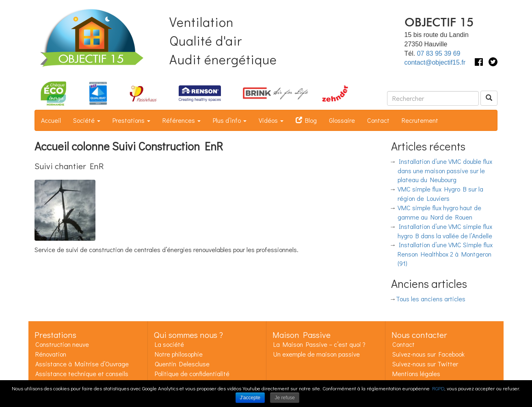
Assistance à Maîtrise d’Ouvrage (82, 364)
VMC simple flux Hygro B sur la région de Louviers (441, 194)
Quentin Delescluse (182, 364)
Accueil (51, 120)
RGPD (438, 388)
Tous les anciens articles (431, 299)
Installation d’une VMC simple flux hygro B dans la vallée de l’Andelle (445, 231)
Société (87, 120)
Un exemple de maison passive (317, 354)
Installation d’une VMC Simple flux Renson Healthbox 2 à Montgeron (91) (445, 254)
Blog (306, 120)
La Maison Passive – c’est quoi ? (319, 344)
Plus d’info (230, 120)
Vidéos (271, 120)
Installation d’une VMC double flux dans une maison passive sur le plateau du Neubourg (445, 171)
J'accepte (250, 398)
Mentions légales (416, 373)
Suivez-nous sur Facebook (428, 354)
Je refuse (284, 398)
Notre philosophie (179, 354)
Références (182, 120)
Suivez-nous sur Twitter (425, 364)
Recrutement (420, 120)
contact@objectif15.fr (435, 62)
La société (169, 344)
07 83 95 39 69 (439, 53)
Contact (378, 120)
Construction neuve (62, 344)
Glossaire (342, 120)
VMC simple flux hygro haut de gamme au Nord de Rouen (440, 212)
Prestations (131, 120)
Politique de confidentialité (192, 373)
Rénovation (51, 354)
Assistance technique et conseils (82, 373)
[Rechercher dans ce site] (433, 98)
